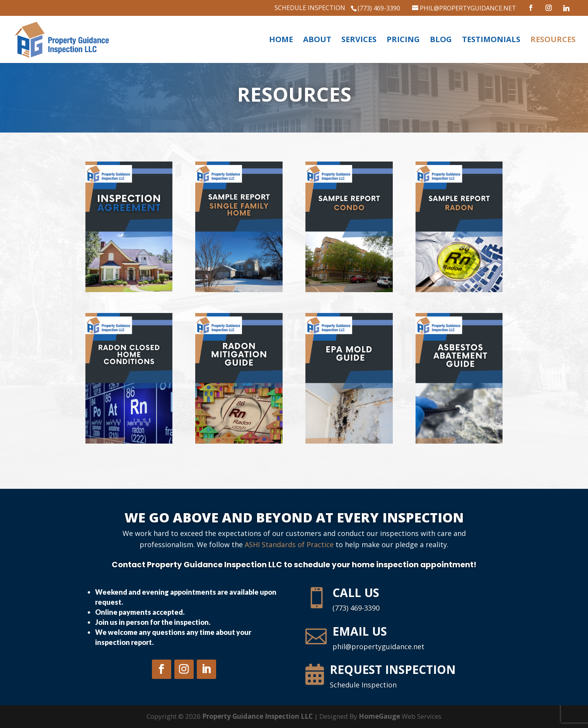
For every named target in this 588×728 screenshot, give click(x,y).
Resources (553, 41)
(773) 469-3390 (379, 8)
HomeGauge (379, 716)
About (317, 41)
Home (281, 41)
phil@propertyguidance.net (378, 646)
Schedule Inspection (310, 8)
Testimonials (491, 41)
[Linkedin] (569, 8)
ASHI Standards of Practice (289, 544)
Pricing (403, 41)
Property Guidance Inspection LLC (257, 716)
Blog (441, 41)
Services (359, 41)
